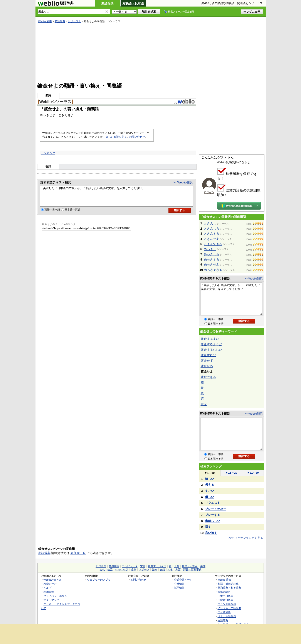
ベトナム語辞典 (227, 616)
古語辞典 (223, 620)
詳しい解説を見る (116, 137)
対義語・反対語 (133, 3)
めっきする (212, 259)
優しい (210, 497)
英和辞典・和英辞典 (229, 588)
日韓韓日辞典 (225, 600)
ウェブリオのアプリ (99, 580)
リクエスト (213, 503)
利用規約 (49, 592)
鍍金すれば (208, 355)
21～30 (253, 473)
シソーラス (74, 21)
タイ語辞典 (224, 612)
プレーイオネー (216, 509)
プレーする (213, 515)
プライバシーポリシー (57, 596)
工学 (177, 566)
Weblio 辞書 (45, 21)
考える (210, 485)
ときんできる (213, 244)
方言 (178, 569)
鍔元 (204, 404)
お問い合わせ (137, 137)
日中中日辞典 (225, 596)
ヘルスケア (122, 569)
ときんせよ (212, 239)
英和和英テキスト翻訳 (55, 182)
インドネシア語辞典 (229, 608)
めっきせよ (212, 264)
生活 (110, 569)
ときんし (210, 223)
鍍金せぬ (207, 366)
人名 (170, 569)
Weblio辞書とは (53, 580)
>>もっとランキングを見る (246, 538)
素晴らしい (213, 521)
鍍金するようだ (211, 344)
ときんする (212, 234)
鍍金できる (208, 377)
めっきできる (213, 270)
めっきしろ (212, 254)
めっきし (210, 249)
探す (208, 527)
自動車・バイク (157, 566)
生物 (155, 569)
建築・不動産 (190, 566)
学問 (203, 566)
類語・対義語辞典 (228, 584)
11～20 (231, 473)
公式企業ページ (183, 580)
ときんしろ (212, 229)
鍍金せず (207, 361)
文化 (102, 569)
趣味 (134, 569)
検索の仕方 (50, 584)
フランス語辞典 (227, 604)
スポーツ (144, 569)
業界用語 (114, 566)
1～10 (209, 473)
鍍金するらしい (211, 350)
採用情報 (179, 588)
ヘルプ (47, 588)
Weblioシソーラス (55, 102)
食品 (162, 569)
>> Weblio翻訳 (183, 182)
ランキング (48, 153)
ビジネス (101, 566)
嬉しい (210, 479)
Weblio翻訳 (224, 592)
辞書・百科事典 (192, 569)
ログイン (209, 192)
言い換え (211, 533)
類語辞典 (108, 3)
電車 (143, 566)
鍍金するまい (210, 339)
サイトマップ (51, 600)
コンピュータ (130, 566)
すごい (210, 491)
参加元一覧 (78, 553)
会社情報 (179, 584)
